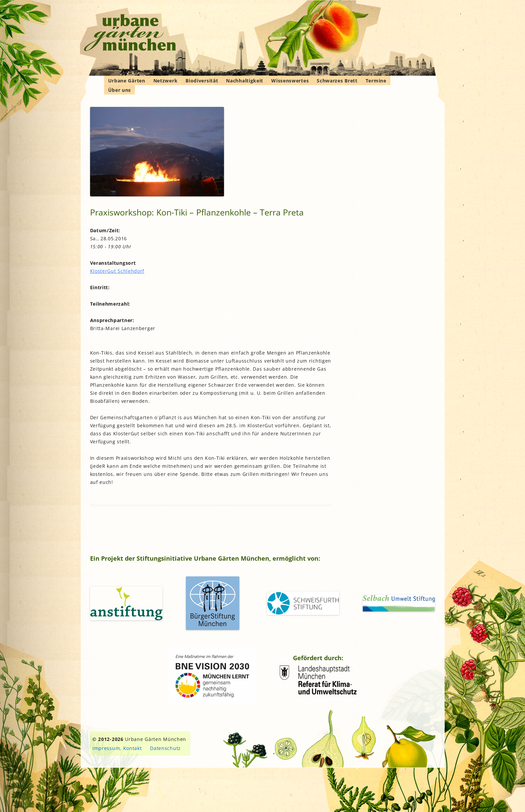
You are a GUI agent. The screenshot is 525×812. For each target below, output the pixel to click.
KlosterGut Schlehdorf (117, 271)
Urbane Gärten (127, 81)
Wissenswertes (290, 81)
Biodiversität (202, 81)
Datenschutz (165, 748)
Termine (376, 81)
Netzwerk (166, 81)
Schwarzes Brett (337, 81)
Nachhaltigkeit (245, 81)
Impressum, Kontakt (117, 748)
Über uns (120, 90)
